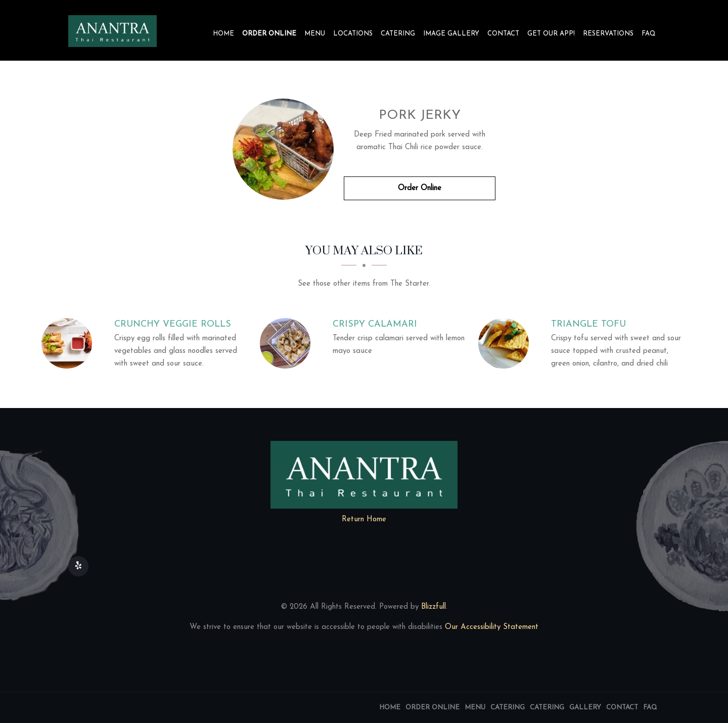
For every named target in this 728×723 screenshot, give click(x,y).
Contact (503, 34)
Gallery (585, 708)
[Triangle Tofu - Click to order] (506, 343)
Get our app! (551, 34)
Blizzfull (434, 607)
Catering (398, 34)
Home (223, 34)
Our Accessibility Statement (490, 627)
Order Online (269, 34)
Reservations (608, 34)
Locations (353, 34)
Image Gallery (451, 34)
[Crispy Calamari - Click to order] (288, 343)
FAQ (649, 34)
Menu (315, 34)
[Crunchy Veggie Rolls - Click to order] (69, 343)
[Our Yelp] (78, 566)
